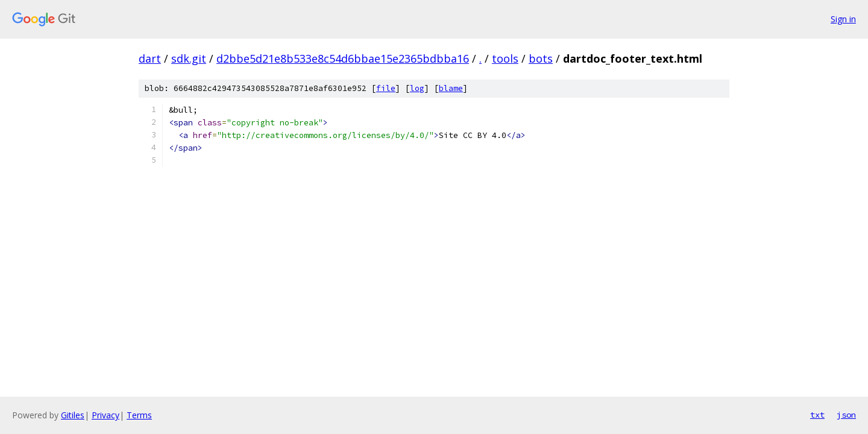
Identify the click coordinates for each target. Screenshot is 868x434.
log (417, 88)
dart (150, 58)
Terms (139, 415)
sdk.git (189, 58)
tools (505, 58)
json (846, 415)
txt (817, 415)
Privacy (105, 415)
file (386, 88)
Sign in (843, 19)
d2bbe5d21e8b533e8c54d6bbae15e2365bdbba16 (343, 58)
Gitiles (73, 415)
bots (541, 58)
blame (451, 88)
